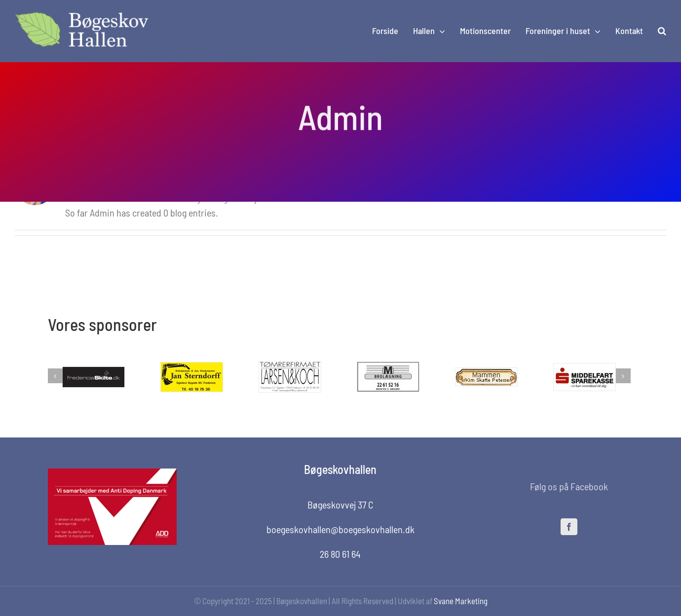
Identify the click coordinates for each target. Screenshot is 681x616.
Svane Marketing (461, 601)
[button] (662, 31)
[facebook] (569, 527)
